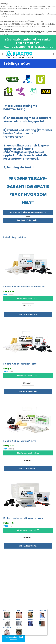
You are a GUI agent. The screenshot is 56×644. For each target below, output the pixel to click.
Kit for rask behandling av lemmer (23, 518)
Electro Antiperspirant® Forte (20, 364)
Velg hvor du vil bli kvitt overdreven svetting (28, 212)
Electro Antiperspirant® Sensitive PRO (25, 287)
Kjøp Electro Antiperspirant (28, 220)
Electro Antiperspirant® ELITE (20, 441)
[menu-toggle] (3, 54)
